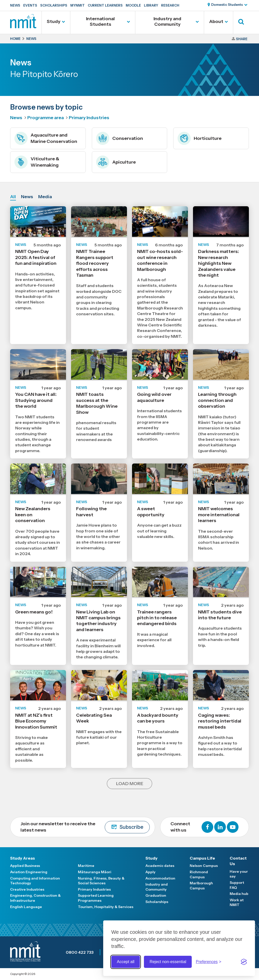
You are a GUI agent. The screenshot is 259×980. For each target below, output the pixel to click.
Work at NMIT (237, 902)
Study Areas (23, 858)
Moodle (133, 5)
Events (30, 5)
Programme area (46, 118)
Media (45, 197)
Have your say (239, 874)
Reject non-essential (168, 962)
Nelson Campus (204, 866)
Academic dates (160, 866)
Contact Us (238, 861)
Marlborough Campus (201, 886)
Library (151, 5)
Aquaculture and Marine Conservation (46, 138)
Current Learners (105, 5)
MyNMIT (78, 5)
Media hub (239, 894)
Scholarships (54, 5)
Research (170, 5)
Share (242, 39)
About (216, 21)
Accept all (126, 962)
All (13, 197)
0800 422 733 (80, 952)
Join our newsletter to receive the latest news (85, 827)
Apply (150, 872)
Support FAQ (237, 885)
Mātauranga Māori (95, 872)
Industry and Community (167, 21)
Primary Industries (89, 118)
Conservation (120, 138)
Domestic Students (227, 5)
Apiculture (116, 162)
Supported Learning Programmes (96, 898)
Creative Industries (27, 889)
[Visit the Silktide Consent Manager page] (244, 962)
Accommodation (160, 878)
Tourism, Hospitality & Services (106, 907)
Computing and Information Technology (35, 881)
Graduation (156, 895)
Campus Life (202, 858)
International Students (100, 21)
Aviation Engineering (29, 872)
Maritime (86, 866)
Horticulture (200, 138)
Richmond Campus (199, 874)
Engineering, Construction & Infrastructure (35, 898)
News (15, 5)
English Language (26, 907)
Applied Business (25, 866)
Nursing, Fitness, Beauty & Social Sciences (101, 881)
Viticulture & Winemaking (37, 162)
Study (54, 21)
